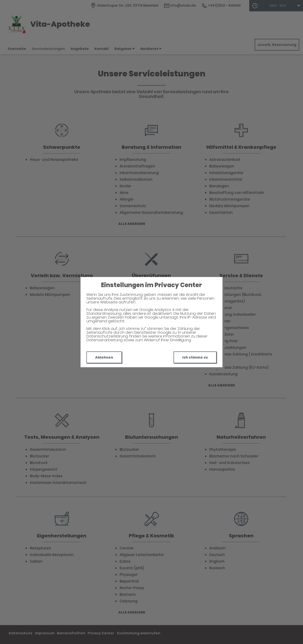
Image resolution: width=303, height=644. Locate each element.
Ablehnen (104, 357)
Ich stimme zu (195, 357)
